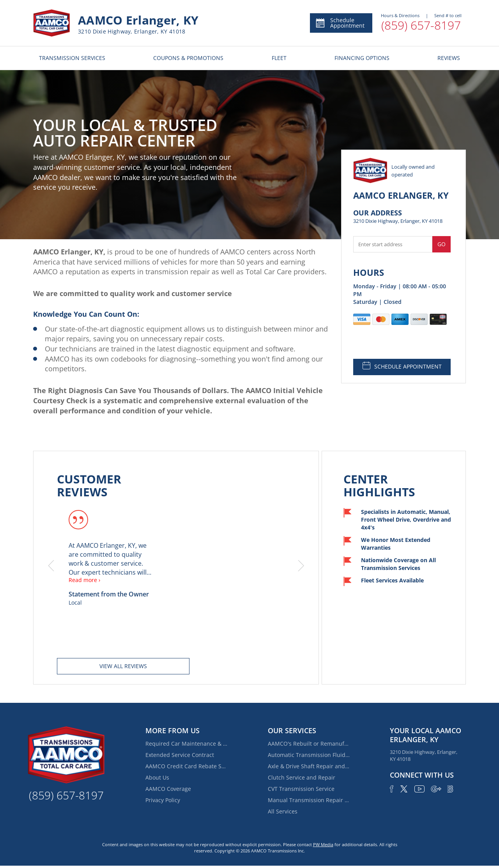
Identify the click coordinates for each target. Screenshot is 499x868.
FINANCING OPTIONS (362, 58)
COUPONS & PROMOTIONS (188, 58)
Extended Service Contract (180, 755)
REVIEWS (449, 58)
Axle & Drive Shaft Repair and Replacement (309, 766)
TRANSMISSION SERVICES (72, 58)
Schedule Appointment (340, 23)
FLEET (279, 58)
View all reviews (123, 666)
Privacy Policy (163, 800)
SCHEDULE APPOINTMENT (402, 366)
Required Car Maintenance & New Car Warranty (186, 744)
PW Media (323, 844)
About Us (157, 777)
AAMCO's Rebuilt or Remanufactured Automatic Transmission (309, 744)
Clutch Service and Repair (302, 777)
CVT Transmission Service (301, 789)
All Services (283, 811)
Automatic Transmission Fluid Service (309, 755)
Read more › (84, 580)
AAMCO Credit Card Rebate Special (186, 766)
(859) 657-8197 (421, 25)
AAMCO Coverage (168, 789)
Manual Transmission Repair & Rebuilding (309, 800)
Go (441, 244)
